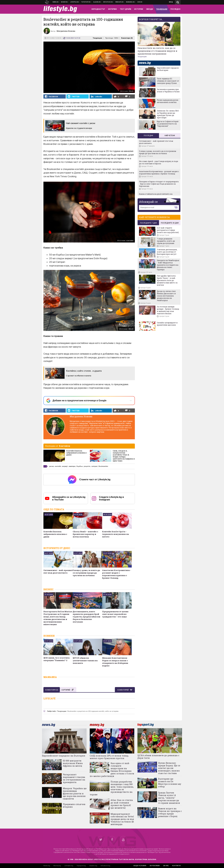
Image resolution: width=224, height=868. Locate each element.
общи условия (140, 866)
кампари (72, 466)
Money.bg (57, 866)
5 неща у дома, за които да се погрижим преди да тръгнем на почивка (86, 573)
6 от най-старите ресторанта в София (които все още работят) (168, 230)
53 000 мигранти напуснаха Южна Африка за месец (73, 763)
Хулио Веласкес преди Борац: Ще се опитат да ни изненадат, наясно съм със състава (169, 768)
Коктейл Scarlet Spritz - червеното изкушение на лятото (115, 534)
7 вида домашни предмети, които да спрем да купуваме (166, 241)
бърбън (80, 466)
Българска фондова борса (108, 2)
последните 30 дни (170, 223)
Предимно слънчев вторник (74, 805)
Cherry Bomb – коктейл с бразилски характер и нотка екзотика (85, 534)
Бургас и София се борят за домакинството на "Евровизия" (168, 124)
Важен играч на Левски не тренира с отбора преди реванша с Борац (170, 812)
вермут (65, 466)
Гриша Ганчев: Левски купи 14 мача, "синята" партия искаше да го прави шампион (169, 798)
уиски (51, 466)
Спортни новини (86, 2)
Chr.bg (140, 2)
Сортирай (67, 690)
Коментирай (123, 690)
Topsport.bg (81, 866)
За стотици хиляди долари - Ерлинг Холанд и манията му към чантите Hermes (168, 310)
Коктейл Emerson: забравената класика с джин (77, 453)
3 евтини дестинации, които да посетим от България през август (167, 252)
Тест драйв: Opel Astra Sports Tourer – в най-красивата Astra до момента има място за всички (167, 280)
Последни (148, 136)
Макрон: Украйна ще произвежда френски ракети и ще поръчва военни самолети (75, 793)
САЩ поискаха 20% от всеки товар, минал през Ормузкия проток (109, 757)
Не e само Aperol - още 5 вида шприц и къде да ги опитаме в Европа (158, 162)
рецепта (87, 466)
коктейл (58, 466)
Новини (56, 2)
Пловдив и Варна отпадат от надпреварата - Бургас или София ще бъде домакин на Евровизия (159, 184)
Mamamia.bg (130, 2)
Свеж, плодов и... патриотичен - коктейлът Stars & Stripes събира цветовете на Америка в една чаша (124, 456)
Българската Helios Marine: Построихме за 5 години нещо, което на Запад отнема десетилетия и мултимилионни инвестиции (58, 618)
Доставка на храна (97, 2)
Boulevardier (103, 466)
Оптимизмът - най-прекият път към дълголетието (58, 572)
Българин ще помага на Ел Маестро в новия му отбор (170, 783)
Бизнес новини (64, 2)
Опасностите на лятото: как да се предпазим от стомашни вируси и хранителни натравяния (157, 51)
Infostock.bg (105, 866)
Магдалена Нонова (81, 416)
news (147, 63)
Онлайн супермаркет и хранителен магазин (167, 324)
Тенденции (97, 38)
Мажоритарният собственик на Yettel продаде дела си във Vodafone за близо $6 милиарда (122, 819)
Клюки (75, 2)
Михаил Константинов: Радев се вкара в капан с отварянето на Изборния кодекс (115, 662)
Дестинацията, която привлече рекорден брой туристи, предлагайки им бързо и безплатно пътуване (86, 617)
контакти (176, 866)
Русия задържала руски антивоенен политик (168, 101)
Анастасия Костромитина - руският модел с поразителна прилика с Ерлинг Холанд (117, 574)
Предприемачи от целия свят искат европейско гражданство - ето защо (115, 614)
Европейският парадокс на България (168, 69)
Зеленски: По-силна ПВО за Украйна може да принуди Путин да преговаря (168, 114)
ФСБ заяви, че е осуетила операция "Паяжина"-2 (56, 659)
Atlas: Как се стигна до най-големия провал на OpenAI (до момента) (122, 804)
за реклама (155, 866)
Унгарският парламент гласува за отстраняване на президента (74, 778)
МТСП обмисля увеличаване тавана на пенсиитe (85, 660)
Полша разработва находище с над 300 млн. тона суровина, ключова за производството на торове (112, 788)
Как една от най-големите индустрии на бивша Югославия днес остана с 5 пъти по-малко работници (112, 770)
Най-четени (170, 136)
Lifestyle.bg (69, 866)
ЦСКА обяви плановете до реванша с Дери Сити (158, 757)
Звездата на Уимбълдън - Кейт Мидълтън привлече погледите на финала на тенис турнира (168, 265)
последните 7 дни (148, 223)
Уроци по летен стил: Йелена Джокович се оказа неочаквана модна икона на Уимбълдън (166, 296)
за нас (166, 866)
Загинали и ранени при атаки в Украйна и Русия (168, 90)
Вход (171, 2)
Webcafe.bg (120, 2)
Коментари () (127, 38)
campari (94, 466)
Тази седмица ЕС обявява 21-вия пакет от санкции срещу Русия (168, 81)
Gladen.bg (93, 866)
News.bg (47, 866)
